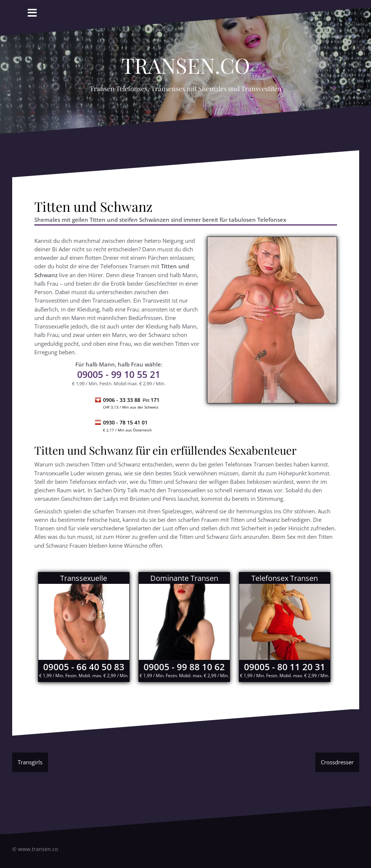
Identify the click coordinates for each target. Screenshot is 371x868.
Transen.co (186, 61)
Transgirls (30, 762)
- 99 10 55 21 (119, 374)
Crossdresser (337, 762)
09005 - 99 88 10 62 (184, 667)
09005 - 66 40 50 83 (84, 667)
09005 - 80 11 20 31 (285, 667)
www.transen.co (38, 849)
